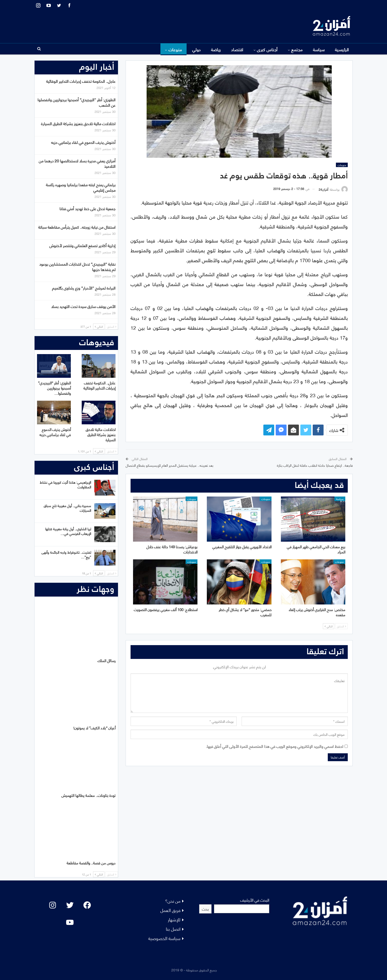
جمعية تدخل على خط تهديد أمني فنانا (87, 208)
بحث (205, 909)
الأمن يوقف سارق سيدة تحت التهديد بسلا (83, 306)
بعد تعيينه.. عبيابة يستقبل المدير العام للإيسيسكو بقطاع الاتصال (169, 465)
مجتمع (297, 49)
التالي (329, 626)
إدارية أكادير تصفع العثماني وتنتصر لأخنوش (82, 245)
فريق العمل (170, 910)
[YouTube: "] (70, 922)
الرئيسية (342, 49)
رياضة (216, 49)
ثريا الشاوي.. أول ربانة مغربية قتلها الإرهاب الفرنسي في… (68, 531)
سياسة (319, 49)
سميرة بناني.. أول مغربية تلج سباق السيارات (67, 508)
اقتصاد (237, 49)
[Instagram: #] (53, 905)
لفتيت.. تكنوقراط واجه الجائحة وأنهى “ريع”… (66, 554)
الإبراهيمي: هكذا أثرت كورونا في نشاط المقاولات (65, 484)
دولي (197, 49)
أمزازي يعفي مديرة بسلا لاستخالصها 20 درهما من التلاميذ (77, 163)
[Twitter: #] (70, 905)
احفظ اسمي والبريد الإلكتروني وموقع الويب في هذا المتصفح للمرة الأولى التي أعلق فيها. (275, 746)
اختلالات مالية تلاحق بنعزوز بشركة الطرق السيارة (78, 123)
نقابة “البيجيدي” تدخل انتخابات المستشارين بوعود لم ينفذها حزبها (77, 266)
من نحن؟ (173, 901)
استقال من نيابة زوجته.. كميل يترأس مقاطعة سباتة (77, 227)
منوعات (175, 49)
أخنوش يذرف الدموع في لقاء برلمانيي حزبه (83, 142)
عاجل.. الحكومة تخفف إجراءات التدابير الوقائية (81, 81)
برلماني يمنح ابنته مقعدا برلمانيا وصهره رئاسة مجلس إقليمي (81, 187)
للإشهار (174, 919)
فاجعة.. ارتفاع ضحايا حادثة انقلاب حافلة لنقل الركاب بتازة (315, 465)
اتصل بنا (173, 929)
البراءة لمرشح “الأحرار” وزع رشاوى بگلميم (84, 288)
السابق (341, 626)
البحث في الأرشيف (255, 900)
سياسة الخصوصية (164, 938)
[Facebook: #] (87, 905)
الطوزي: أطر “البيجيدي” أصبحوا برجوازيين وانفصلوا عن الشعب (77, 102)
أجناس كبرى (267, 49)
